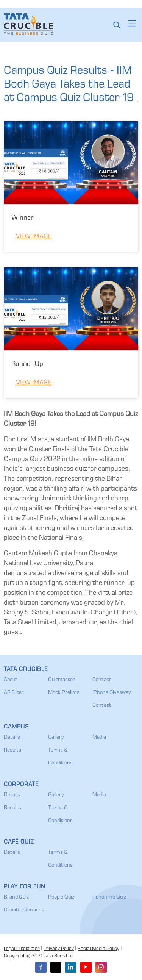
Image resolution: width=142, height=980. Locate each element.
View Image (34, 237)
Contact (102, 680)
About (11, 680)
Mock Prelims (64, 693)
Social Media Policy (98, 949)
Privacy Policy (59, 949)
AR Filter (14, 693)
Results (12, 750)
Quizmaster (62, 680)
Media (99, 738)
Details (12, 738)
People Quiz (61, 897)
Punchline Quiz (109, 897)
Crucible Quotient (24, 910)
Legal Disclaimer (22, 949)
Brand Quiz (16, 897)
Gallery (56, 738)
